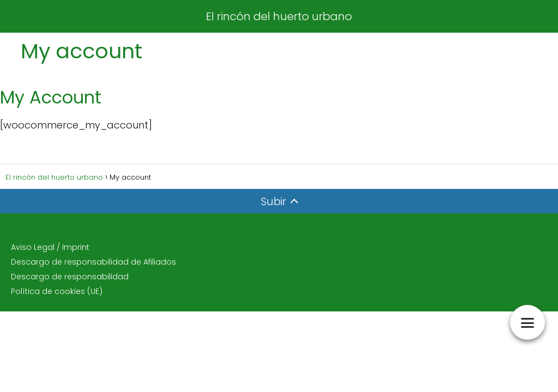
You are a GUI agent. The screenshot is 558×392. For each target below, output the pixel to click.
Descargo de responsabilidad (70, 277)
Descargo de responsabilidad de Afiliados (93, 262)
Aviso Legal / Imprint (50, 247)
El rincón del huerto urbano (279, 16)
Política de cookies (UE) (57, 291)
